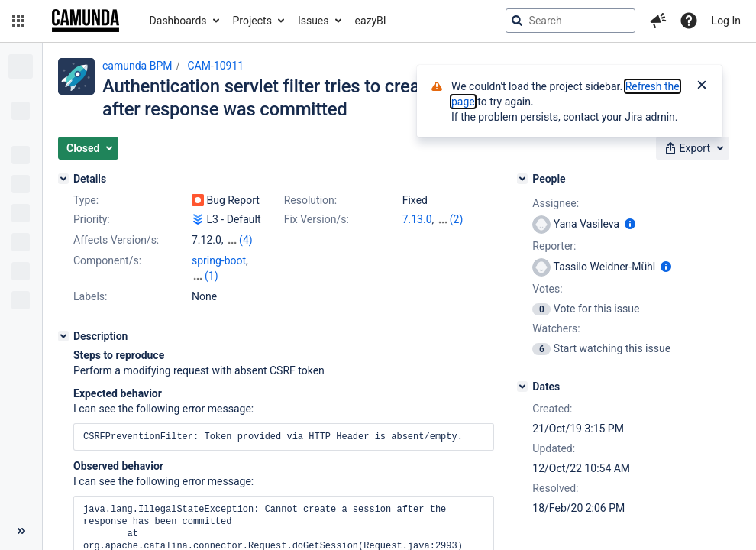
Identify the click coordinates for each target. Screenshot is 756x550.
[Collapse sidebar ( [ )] (21, 531)
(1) (212, 276)
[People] (522, 179)
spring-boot (219, 260)
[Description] (63, 336)
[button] (18, 21)
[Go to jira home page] (86, 21)
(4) (246, 240)
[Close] (702, 86)
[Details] (63, 179)
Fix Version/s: (317, 219)
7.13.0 (417, 219)
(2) (457, 219)
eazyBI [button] (371, 21)
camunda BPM (137, 66)
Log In (726, 21)
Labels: (90, 296)
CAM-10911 (215, 66)
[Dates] (522, 387)
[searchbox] (570, 21)
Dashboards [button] (178, 21)
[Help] (689, 21)
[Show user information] (630, 224)
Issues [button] (313, 21)
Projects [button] (252, 21)
